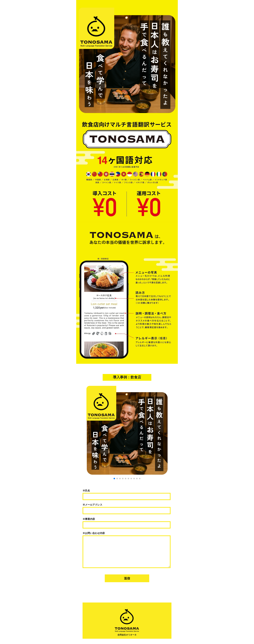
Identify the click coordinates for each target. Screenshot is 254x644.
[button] (114, 479)
